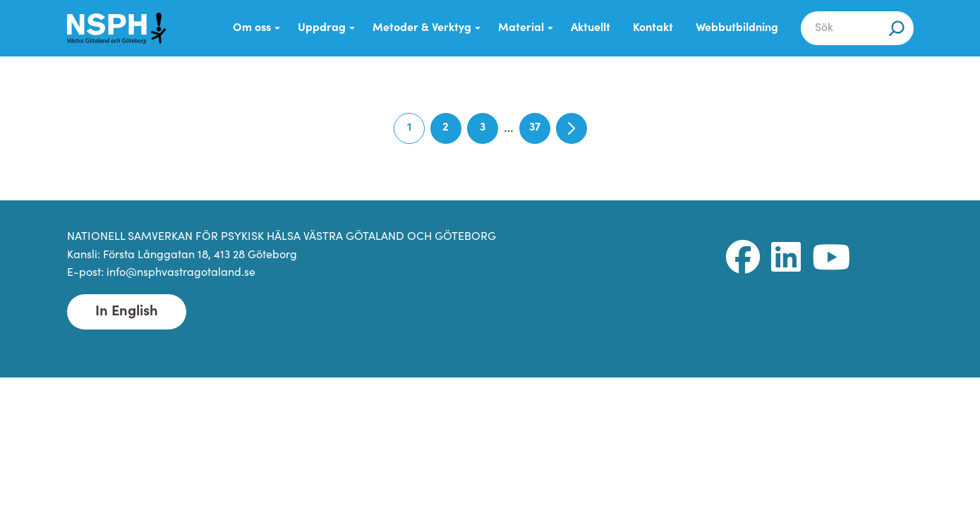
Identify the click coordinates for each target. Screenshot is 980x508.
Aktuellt (591, 28)
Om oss (252, 28)
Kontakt (653, 28)
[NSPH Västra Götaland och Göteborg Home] (116, 28)
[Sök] (897, 28)
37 (540, 133)
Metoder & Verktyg (422, 28)
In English (127, 312)
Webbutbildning (737, 28)
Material (521, 28)
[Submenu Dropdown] (277, 28)
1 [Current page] (416, 133)
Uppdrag (322, 28)
